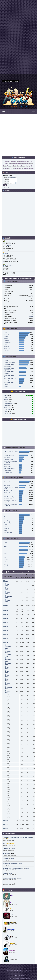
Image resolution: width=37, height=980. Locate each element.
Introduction (7, 381)
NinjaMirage (7, 343)
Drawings (7, 386)
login (8, 177)
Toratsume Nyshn (9, 404)
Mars (5, 333)
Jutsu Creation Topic (10, 469)
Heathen (6, 495)
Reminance (7, 335)
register (13, 177)
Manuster (7, 341)
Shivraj (6, 337)
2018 (6, 635)
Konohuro (7, 351)
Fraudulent (7, 349)
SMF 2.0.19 (12, 974)
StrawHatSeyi (8, 523)
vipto (5, 550)
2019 (6, 631)
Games (6, 361)
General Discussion (9, 363)
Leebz (6, 412)
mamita (14, 849)
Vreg (5, 396)
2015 (6, 821)
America (6, 400)
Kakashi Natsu (7, 839)
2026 (6, 581)
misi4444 (6, 529)
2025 (6, 606)
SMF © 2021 (18, 974)
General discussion (9, 455)
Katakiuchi (7, 465)
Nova (5, 345)
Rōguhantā (7, 457)
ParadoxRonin (8, 533)
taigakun (6, 347)
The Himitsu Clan (9, 459)
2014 (6, 825)
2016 (6, 643)
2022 (6, 619)
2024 (6, 611)
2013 (6, 829)
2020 (6, 627)
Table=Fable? (8, 471)
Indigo (6, 531)
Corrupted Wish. (8, 473)
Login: (7, 179)
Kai (5, 557)
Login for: (6, 183)
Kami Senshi (7, 467)
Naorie (31, 316)
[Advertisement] (18, 18)
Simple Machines (25, 974)
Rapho (6, 561)
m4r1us (6, 339)
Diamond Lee (8, 414)
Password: (6, 181)
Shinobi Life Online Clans (11, 379)
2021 (6, 623)
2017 (6, 639)
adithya (6, 527)
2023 (6, 615)
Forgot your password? (8, 187)
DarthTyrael (7, 410)
